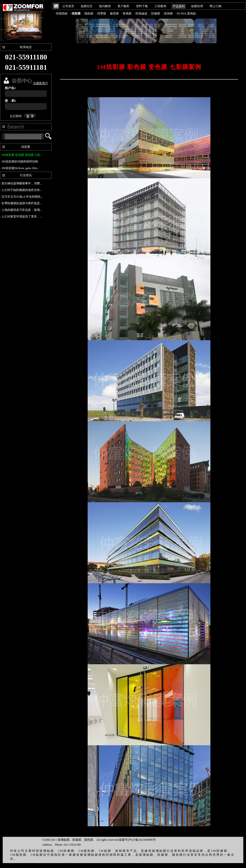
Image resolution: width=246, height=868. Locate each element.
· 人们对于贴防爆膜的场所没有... (21, 190)
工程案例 (160, 6)
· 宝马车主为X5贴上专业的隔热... (21, 197)
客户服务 (123, 6)
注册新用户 (41, 83)
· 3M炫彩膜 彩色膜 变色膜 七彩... (21, 155)
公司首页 (68, 6)
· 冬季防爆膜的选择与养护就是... (21, 203)
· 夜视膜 (126, 14)
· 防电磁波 (141, 14)
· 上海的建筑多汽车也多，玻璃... (21, 210)
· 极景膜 (114, 14)
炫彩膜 (26, 147)
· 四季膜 (101, 14)
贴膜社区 (87, 6)
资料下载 (142, 6)
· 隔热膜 (88, 14)
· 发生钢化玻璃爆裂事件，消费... (21, 183)
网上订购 (216, 6)
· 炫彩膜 (75, 14)
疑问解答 (105, 6)
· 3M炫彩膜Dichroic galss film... (20, 168)
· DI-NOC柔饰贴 (186, 14)
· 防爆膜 (155, 14)
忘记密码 (16, 116)
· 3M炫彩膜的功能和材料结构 (19, 162)
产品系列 (179, 6)
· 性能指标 (61, 14)
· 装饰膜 (168, 14)
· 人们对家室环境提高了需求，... (21, 217)
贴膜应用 (197, 6)
